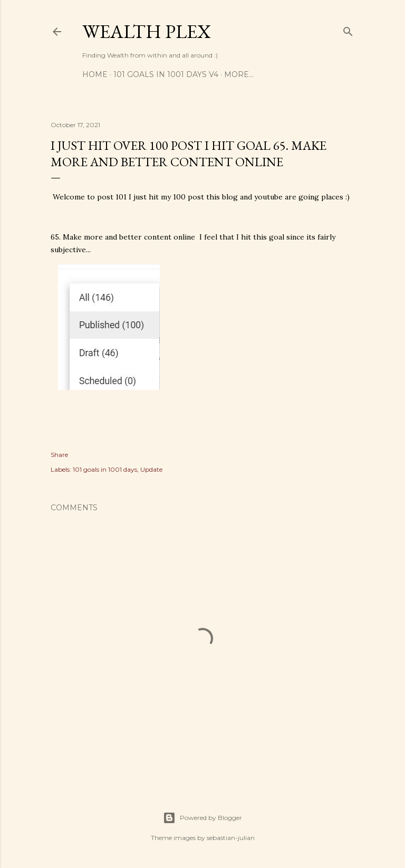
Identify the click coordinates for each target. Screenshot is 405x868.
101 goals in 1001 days (105, 469)
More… (239, 74)
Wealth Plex (147, 31)
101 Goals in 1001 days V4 (166, 74)
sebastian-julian (231, 838)
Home (95, 74)
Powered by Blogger (202, 818)
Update (151, 469)
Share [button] (59, 455)
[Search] (348, 29)
